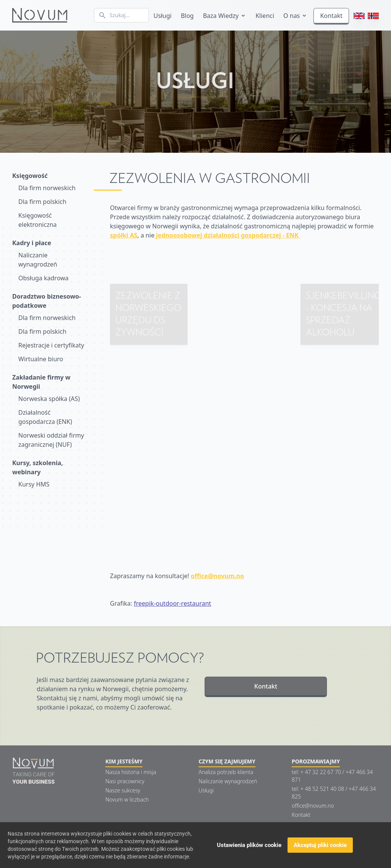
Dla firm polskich (42, 202)
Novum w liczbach (127, 799)
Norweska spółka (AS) (49, 399)
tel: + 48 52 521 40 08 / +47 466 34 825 (334, 793)
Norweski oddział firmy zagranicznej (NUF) (51, 440)
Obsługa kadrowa (44, 278)
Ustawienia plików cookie (249, 845)
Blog (187, 16)
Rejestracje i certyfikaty (51, 345)
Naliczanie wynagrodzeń (38, 260)
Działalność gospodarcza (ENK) (45, 417)
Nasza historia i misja (131, 772)
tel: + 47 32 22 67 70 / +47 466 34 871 (332, 776)
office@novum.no (313, 806)
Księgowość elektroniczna (38, 220)
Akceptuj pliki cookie (320, 845)
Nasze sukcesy (123, 790)
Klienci (265, 16)
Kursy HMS (34, 484)
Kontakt (331, 16)
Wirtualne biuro (41, 359)
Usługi (162, 16)
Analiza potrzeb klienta (226, 772)
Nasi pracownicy (125, 781)
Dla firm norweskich (47, 188)
